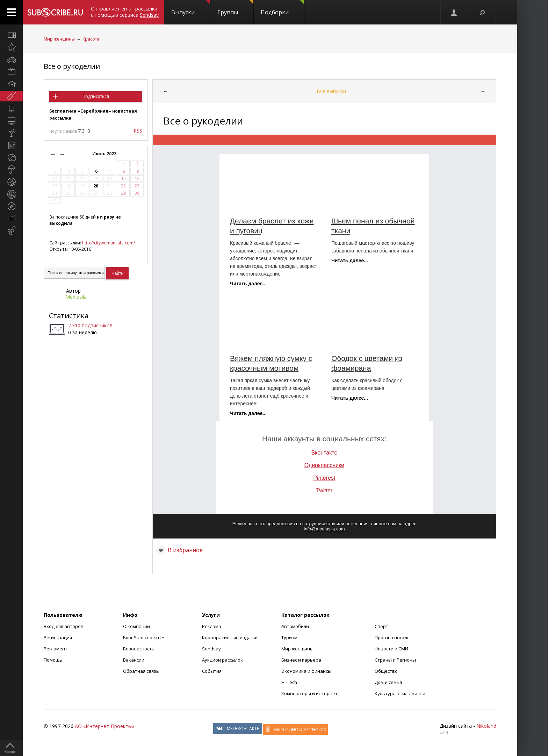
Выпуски (191, 8)
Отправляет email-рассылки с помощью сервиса (125, 12)
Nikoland (486, 726)
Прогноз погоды (393, 637)
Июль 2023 (105, 154)
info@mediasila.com (324, 529)
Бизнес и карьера (301, 660)
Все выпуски (331, 91)
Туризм (289, 637)
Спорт (381, 626)
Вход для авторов (64, 626)
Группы (235, 8)
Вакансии (134, 660)
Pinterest (324, 478)
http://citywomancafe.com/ (109, 243)
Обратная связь (141, 671)
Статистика (69, 316)
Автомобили (295, 626)
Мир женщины (59, 39)
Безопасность (139, 649)
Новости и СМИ (391, 649)
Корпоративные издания (230, 637)
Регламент (56, 649)
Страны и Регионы (395, 660)
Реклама (212, 626)
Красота (91, 39)
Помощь (53, 660)
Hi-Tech (289, 682)
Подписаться (96, 96)
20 (96, 186)
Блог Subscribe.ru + (144, 637)
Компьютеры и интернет (309, 693)
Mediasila (76, 297)
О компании (136, 626)
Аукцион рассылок (222, 660)
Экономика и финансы (306, 671)
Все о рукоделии (72, 66)
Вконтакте (324, 453)
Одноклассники (324, 465)
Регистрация (58, 637)
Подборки (282, 8)
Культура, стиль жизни (400, 693)
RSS (138, 131)
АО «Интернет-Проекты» (104, 726)
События (212, 671)
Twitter (324, 490)
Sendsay (211, 649)
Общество (386, 671)
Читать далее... (248, 284)
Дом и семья (388, 682)
